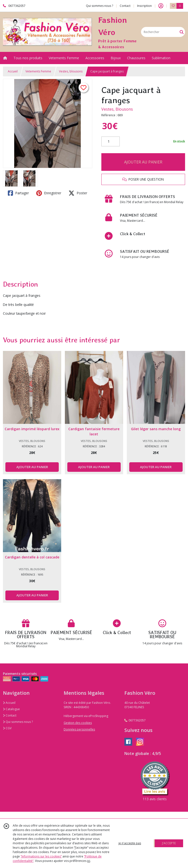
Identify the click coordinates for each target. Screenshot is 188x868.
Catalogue (11, 709)
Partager (18, 193)
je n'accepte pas (130, 843)
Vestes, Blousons (117, 109)
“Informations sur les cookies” (41, 856)
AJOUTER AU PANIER (143, 162)
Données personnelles (79, 729)
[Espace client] (161, 6)
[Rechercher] (182, 32)
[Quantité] (111, 141)
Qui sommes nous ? (18, 722)
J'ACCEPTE (169, 843)
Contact (125, 6)
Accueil (13, 71)
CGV (7, 728)
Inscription (144, 6)
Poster (78, 193)
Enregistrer (49, 193)
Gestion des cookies (78, 723)
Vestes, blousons (71, 71)
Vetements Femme (38, 71)
